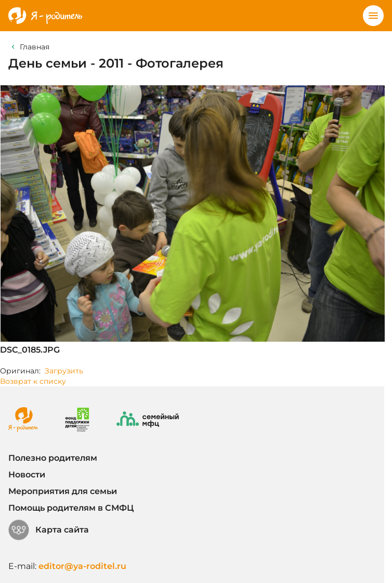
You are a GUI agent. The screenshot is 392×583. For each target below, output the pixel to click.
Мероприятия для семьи (63, 491)
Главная (35, 47)
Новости (27, 475)
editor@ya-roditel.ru (82, 566)
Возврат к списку (33, 381)
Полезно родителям (53, 458)
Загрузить (64, 371)
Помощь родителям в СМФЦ (71, 508)
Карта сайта (49, 530)
